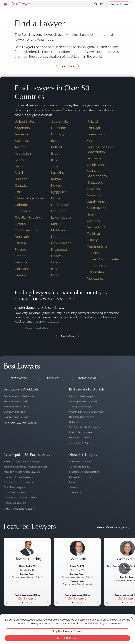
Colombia (22, 205)
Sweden (94, 221)
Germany (22, 269)
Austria (20, 147)
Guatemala (59, 121)
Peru (55, 275)
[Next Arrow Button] (124, 568)
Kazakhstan (60, 173)
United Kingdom (100, 266)
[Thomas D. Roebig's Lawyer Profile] (27, 552)
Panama (57, 269)
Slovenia (94, 195)
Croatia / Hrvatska (28, 217)
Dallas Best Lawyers (80, 422)
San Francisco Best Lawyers (84, 427)
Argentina (22, 128)
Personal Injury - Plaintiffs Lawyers (23, 462)
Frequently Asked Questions (85, 472)
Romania (94, 158)
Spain (92, 214)
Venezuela (95, 278)
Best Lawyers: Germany (17, 417)
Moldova (58, 230)
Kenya (56, 179)
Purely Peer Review (49, 110)
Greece (20, 275)
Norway (57, 256)
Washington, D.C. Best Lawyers (86, 412)
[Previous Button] (6, 572)
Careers (73, 487)
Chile (19, 192)
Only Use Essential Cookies (67, 631)
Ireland (57, 147)
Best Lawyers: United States (19, 396)
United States (25, 121)
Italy (54, 160)
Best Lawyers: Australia (16, 407)
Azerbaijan (23, 153)
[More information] (35, 598)
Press (72, 482)
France (20, 256)
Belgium (21, 166)
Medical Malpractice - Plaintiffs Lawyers (26, 467)
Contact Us (75, 492)
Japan (56, 166)
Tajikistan (94, 234)
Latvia (55, 198)
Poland (93, 121)
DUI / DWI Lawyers (14, 487)
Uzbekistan (96, 272)
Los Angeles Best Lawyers (83, 401)
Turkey (92, 240)
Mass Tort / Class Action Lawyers (22, 472)
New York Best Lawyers (82, 396)
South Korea (97, 208)
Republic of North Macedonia (101, 149)
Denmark (22, 237)
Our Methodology (79, 467)
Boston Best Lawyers (81, 432)
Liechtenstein (61, 205)
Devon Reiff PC (77, 566)
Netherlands (61, 237)
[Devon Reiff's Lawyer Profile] (77, 552)
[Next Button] (48, 572)
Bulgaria (21, 179)
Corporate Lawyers (14, 492)
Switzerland (96, 227)
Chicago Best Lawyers (81, 407)
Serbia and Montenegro (97, 174)
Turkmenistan (98, 246)
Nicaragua (59, 250)
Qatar (92, 141)
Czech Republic (27, 230)
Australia (21, 141)
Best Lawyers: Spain (15, 412)
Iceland (57, 141)
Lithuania (58, 211)
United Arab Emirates (103, 259)
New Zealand (61, 243)
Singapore (95, 182)
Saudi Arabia (97, 165)
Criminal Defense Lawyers (18, 482)
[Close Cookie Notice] (132, 618)
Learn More (67, 66)
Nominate (53, 378)
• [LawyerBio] (27, 602)
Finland (20, 250)
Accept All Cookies (67, 638)
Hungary (58, 134)
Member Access (87, 378)
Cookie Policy (96, 623)
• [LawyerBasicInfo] (23, 602)
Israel (55, 153)
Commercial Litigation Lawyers (21, 498)
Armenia (21, 134)
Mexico (57, 224)
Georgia (21, 262)
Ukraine (93, 253)
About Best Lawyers (80, 462)
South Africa (97, 202)
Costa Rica (23, 211)
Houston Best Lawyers (82, 417)
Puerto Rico (96, 134)
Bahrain (21, 160)
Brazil (19, 173)
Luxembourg (61, 217)
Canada (21, 185)
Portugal (94, 128)
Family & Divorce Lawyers (18, 477)
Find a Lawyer (19, 378)
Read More (67, 336)
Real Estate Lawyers (15, 503)
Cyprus (20, 224)
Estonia (20, 243)
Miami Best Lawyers (80, 437)
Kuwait (56, 185)
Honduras (59, 128)
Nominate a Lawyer (80, 477)
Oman (56, 262)
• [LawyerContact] (32, 602)
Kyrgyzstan (59, 192)
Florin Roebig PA (27, 566)
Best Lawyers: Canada (16, 401)
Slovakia (94, 189)
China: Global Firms (30, 198)
